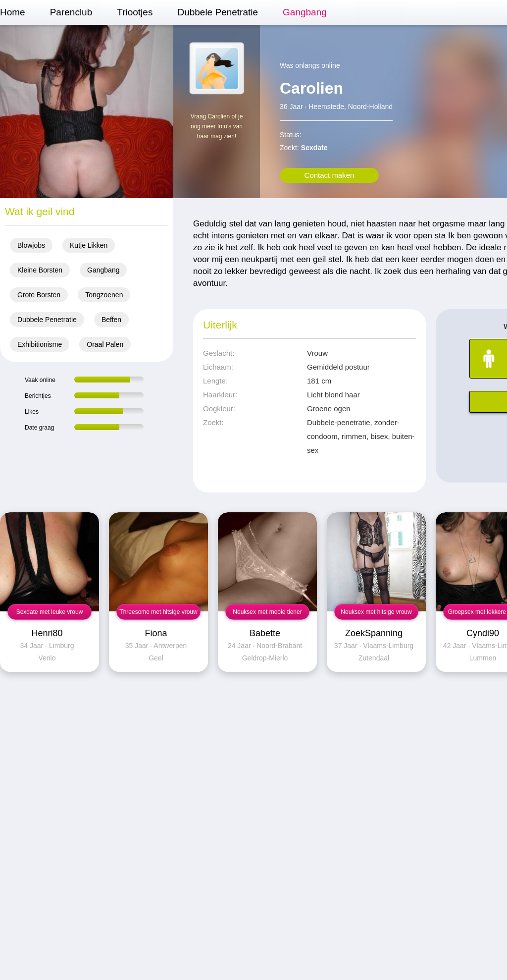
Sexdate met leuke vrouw (50, 612)
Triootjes (135, 12)
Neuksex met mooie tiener (267, 612)
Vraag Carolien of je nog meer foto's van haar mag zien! (217, 126)
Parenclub (71, 12)
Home (13, 12)
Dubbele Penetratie (218, 12)
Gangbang (305, 12)
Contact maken (330, 175)
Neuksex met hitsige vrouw (376, 612)
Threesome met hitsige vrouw (158, 612)
